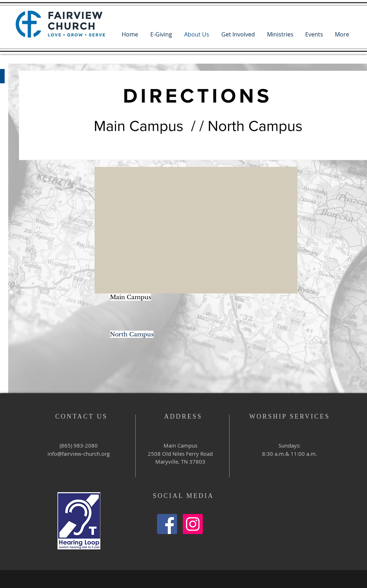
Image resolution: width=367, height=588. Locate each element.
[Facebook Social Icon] (167, 524)
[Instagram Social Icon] (193, 524)
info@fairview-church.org (79, 454)
